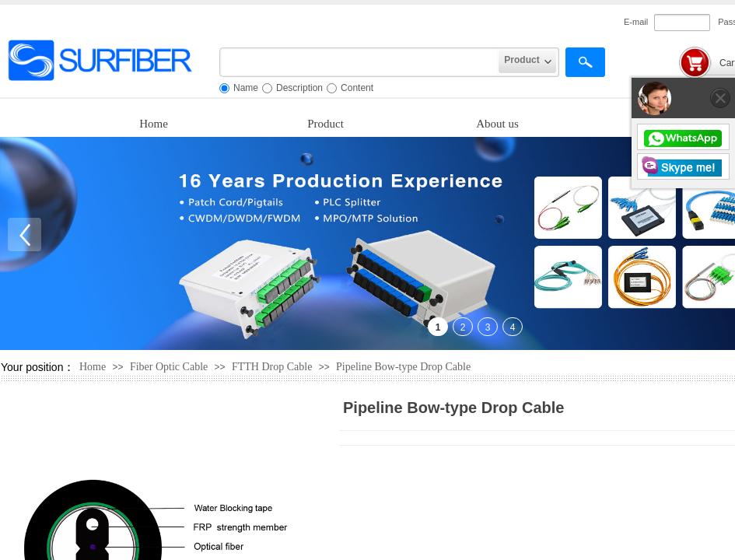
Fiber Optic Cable (169, 367)
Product (325, 124)
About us (497, 124)
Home (154, 124)
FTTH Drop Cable (272, 367)
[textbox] (359, 62)
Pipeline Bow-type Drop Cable (403, 367)
